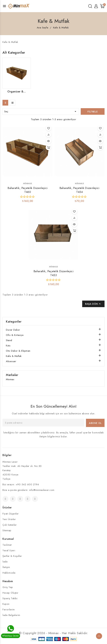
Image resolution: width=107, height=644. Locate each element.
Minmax (28, 183)
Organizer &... (17, 91)
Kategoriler (14, 322)
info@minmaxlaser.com (42, 490)
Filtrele (93, 112)
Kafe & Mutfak (14, 356)
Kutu (8, 346)
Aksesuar (11, 361)
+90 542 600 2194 (27, 484)
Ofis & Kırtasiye (15, 335)
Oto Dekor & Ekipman (18, 351)
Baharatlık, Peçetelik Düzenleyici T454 (79, 190)
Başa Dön (93, 304)
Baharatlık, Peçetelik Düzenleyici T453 (53, 273)
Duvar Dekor (13, 330)
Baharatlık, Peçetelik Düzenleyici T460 (28, 190)
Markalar (12, 375)
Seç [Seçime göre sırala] (41, 111)
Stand (9, 340)
